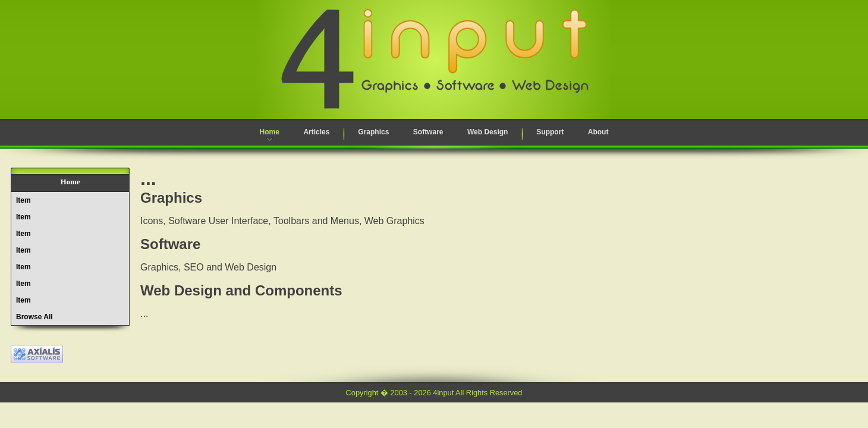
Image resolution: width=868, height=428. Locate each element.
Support (550, 132)
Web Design (488, 132)
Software (428, 132)
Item (23, 200)
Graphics (373, 132)
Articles (316, 132)
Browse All (34, 317)
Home (270, 132)
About (598, 132)
